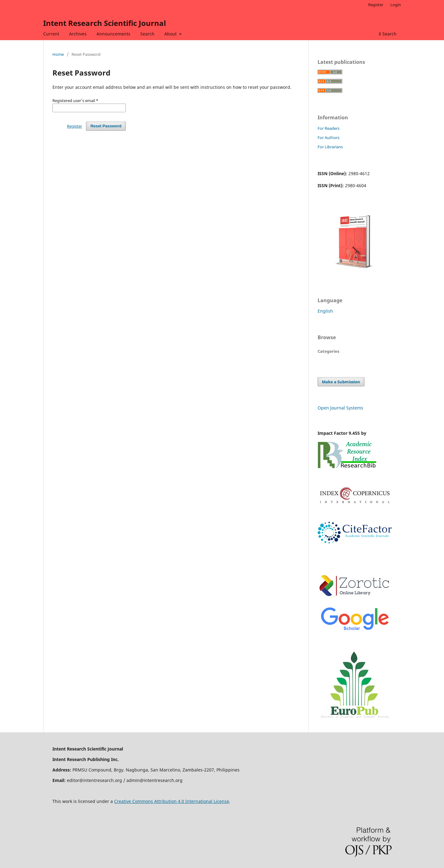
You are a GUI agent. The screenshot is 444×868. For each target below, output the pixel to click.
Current (51, 34)
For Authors (329, 138)
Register (376, 5)
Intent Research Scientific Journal (105, 23)
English (325, 311)
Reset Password (106, 126)
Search (147, 34)
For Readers (329, 128)
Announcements (113, 34)
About (171, 34)
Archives (78, 34)
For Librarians (330, 147)
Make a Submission (341, 382)
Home (58, 54)
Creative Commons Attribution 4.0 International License (172, 801)
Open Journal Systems (340, 408)
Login (396, 5)
